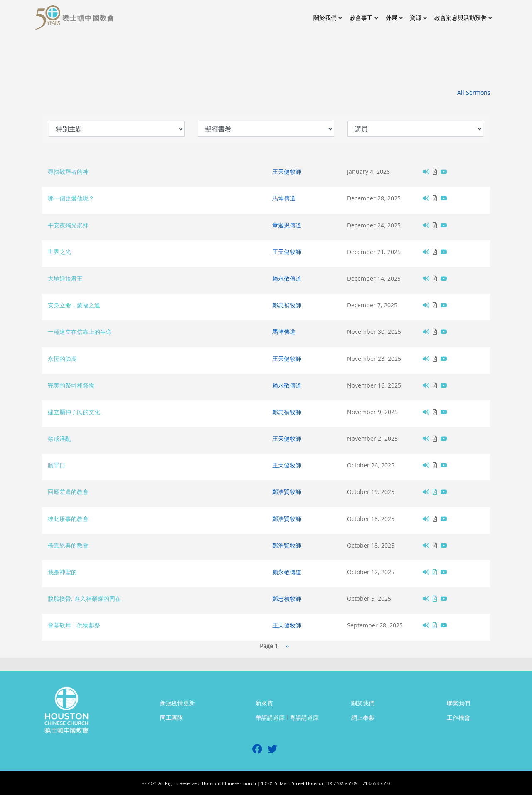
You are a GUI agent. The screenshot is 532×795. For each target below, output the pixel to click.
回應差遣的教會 (68, 492)
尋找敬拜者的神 (68, 172)
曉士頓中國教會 (89, 18)
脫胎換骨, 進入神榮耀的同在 (84, 599)
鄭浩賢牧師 (287, 492)
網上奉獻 (363, 717)
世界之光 (59, 252)
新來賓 (264, 703)
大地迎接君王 (65, 278)
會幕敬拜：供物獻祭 (74, 625)
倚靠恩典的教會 (68, 545)
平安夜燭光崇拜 (68, 225)
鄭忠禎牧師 (287, 305)
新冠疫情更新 (177, 703)
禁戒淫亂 (59, 438)
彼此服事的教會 (68, 519)
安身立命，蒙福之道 (74, 305)
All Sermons (474, 93)
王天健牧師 (287, 172)
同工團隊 (172, 717)
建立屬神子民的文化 (74, 412)
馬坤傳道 (284, 198)
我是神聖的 (62, 572)
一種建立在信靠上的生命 (80, 332)
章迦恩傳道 (287, 225)
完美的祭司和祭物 (71, 385)
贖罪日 (57, 465)
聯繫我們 (458, 703)
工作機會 (458, 717)
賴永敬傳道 (287, 278)
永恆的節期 (62, 359)
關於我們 (363, 703)
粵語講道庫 (304, 717)
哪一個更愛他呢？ (71, 198)
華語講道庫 (270, 717)
